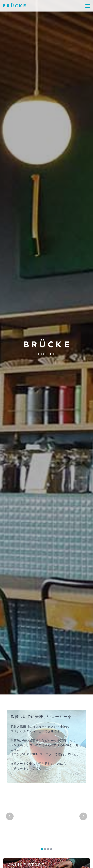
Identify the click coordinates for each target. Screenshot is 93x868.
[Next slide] (83, 816)
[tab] (42, 849)
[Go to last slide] (10, 816)
